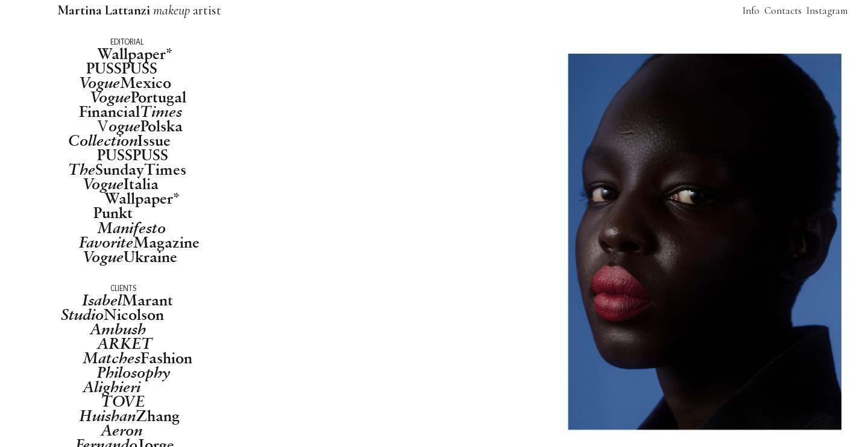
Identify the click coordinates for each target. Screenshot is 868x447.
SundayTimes (127, 169)
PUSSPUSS (122, 68)
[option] (568, 242)
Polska (146, 126)
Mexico (125, 83)
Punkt (113, 212)
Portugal (138, 97)
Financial (131, 111)
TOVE (123, 401)
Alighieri (112, 387)
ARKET (125, 343)
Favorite (106, 242)
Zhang (129, 416)
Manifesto (131, 228)
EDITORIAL (127, 42)
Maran (125, 300)
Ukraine (150, 256)
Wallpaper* (135, 53)
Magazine (166, 242)
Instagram (827, 11)
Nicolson (112, 314)
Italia (121, 184)
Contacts (784, 11)
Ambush (118, 329)
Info (751, 11)
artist (141, 10)
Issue (119, 140)
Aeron (121, 430)
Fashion (137, 358)
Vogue (103, 257)
